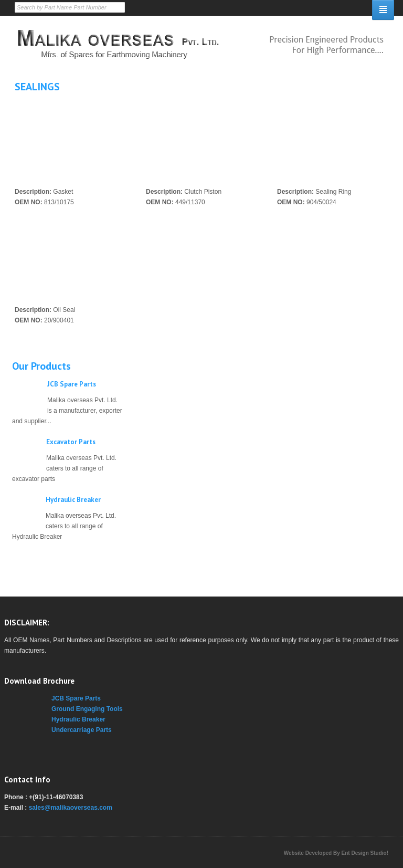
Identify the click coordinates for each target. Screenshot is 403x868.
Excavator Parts (71, 442)
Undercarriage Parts (82, 730)
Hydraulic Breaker (73, 500)
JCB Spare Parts (72, 384)
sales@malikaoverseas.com (71, 808)
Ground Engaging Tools (87, 709)
